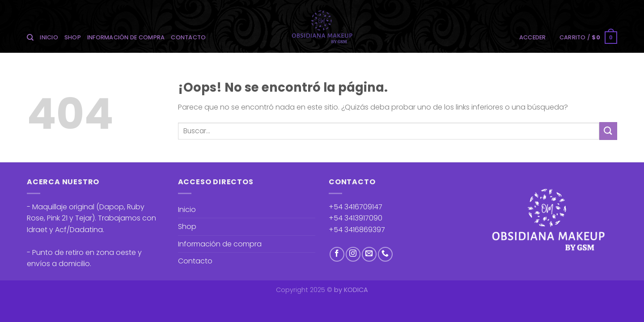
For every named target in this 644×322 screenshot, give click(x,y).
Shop (73, 37)
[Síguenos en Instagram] (353, 254)
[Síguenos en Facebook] (337, 254)
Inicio (49, 37)
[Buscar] (30, 38)
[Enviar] (608, 131)
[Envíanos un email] (369, 254)
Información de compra (126, 37)
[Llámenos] (385, 254)
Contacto (188, 37)
